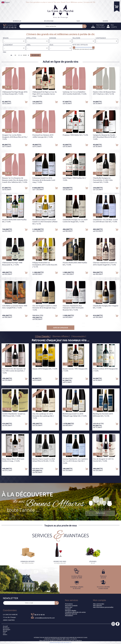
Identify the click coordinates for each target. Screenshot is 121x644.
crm (71, 643)
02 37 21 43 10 (40, 615)
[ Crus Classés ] (43, 336)
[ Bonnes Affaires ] (61, 336)
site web (62, 643)
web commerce (67, 643)
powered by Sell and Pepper (55, 643)
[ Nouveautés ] (79, 336)
